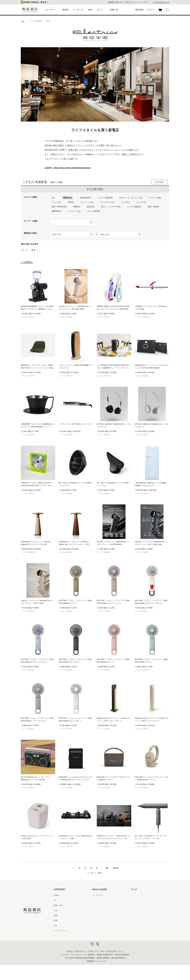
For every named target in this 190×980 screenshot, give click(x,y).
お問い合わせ (98, 905)
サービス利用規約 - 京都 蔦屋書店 (106, 916)
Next (116, 868)
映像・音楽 (58, 905)
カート (161, 12)
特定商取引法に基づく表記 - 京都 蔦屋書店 (109, 931)
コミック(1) (56, 202)
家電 (35, 250)
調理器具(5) (56, 211)
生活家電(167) (85, 198)
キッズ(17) (126, 202)
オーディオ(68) (155, 198)
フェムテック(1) (74, 211)
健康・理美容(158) (59, 207)
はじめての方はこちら (161, 2)
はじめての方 (98, 895)
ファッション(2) (87, 202)
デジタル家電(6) (94, 211)
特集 (90, 10)
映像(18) (77, 207)
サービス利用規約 (99, 910)
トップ (23, 21)
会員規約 (96, 921)
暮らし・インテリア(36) (111, 207)
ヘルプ (95, 900)
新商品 (66, 10)
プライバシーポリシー (101, 936)
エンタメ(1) (141, 202)
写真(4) (71, 202)
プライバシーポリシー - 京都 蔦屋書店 (108, 941)
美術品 (56, 895)
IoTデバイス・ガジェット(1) (131, 198)
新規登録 (139, 10)
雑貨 (56, 916)
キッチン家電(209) (105, 198)
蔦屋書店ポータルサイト (141, 895)
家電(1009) (68, 198)
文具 (56, 910)
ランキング (78, 10)
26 (107, 868)
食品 (56, 926)
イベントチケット (61, 931)
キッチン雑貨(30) (134, 207)
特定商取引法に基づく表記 (103, 926)
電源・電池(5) (153, 207)
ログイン (151, 10)
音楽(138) (91, 207)
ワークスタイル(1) (107, 202)
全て (53, 198)
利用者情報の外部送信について (105, 946)
